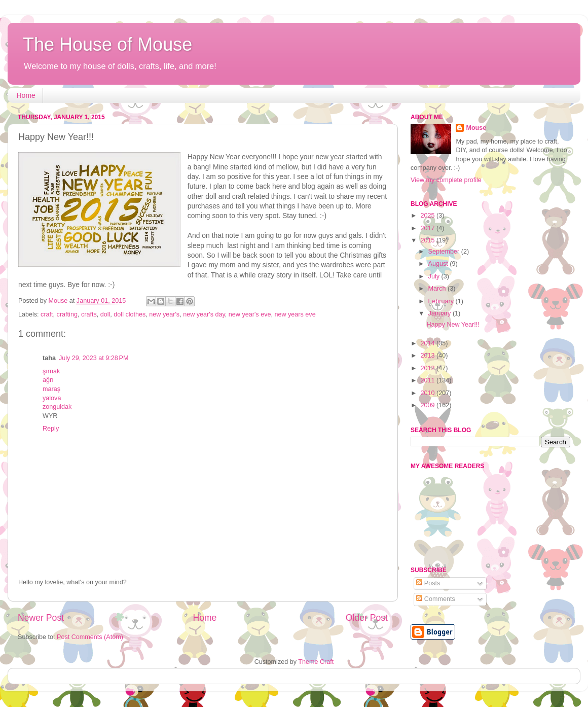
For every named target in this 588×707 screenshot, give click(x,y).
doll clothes (130, 314)
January (440, 313)
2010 (428, 393)
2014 (428, 343)
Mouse (476, 128)
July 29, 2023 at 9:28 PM (94, 358)
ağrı (48, 380)
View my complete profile (446, 180)
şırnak (51, 371)
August (439, 264)
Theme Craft (316, 662)
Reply (51, 429)
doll (105, 314)
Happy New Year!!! (453, 325)
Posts (428, 583)
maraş (51, 389)
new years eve (295, 314)
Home (26, 95)
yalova (52, 398)
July (435, 276)
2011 (428, 380)
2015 (428, 240)
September (445, 252)
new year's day (204, 314)
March (438, 289)
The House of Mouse (107, 44)
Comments (435, 599)
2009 (428, 405)
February (442, 301)
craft (47, 314)
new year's (164, 314)
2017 (428, 228)
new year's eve (250, 314)
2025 (428, 216)
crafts (89, 314)
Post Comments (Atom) (90, 637)
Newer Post (41, 618)
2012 (428, 368)
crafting (67, 314)
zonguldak (57, 407)
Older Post (367, 618)
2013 (428, 356)
